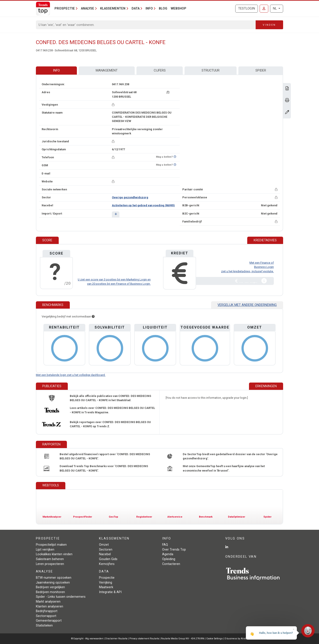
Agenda (168, 554)
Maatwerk (106, 587)
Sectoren (106, 550)
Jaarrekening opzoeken (53, 583)
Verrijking (106, 583)
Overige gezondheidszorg (130, 197)
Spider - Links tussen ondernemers (61, 597)
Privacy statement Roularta (144, 639)
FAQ (165, 545)
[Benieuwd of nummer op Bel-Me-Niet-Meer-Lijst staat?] (175, 157)
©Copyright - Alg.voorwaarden (87, 639)
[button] (116, 214)
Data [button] (136, 9)
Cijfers (160, 71)
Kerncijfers (107, 564)
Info (56, 71)
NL (275, 9)
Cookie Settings (215, 639)
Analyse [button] (88, 9)
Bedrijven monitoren (50, 592)
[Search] (146, 25)
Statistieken (44, 626)
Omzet (104, 545)
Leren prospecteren (50, 564)
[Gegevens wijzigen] (287, 113)
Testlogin (247, 9)
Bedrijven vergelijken (50, 587)
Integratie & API (110, 592)
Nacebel (105, 554)
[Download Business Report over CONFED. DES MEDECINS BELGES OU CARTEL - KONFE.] (287, 89)
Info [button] (149, 9)
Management (107, 71)
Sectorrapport (46, 616)
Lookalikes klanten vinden (54, 554)
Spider (261, 71)
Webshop (179, 9)
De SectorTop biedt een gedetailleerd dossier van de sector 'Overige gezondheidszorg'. (230, 456)
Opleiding (169, 559)
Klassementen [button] (113, 9)
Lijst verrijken (45, 550)
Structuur (211, 71)
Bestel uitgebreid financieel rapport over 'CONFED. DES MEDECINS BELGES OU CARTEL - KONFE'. (105, 456)
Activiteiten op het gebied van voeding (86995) (143, 205)
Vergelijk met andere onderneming (247, 305)
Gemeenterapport (49, 621)
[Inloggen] (264, 9)
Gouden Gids (108, 559)
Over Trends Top (174, 550)
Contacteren (171, 564)
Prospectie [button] (65, 9)
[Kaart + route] (168, 92)
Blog (163, 9)
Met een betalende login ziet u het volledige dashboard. (71, 375)
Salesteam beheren (50, 559)
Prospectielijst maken (51, 545)
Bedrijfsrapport (47, 611)
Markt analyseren (48, 602)
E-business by (236, 639)
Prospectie (107, 578)
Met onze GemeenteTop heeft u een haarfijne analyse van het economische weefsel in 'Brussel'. (224, 468)
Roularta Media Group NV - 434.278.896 (183, 639)
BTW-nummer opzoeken (54, 578)
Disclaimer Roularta (116, 639)
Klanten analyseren (50, 606)
